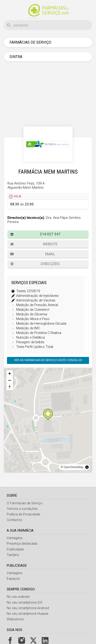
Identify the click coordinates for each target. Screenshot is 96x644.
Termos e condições (22, 509)
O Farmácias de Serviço (25, 503)
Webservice (15, 619)
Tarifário (13, 555)
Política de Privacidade (23, 514)
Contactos (14, 520)
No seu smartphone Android (28, 608)
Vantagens (15, 538)
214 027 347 (50, 234)
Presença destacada (22, 544)
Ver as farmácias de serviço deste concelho (48, 360)
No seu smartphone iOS (25, 603)
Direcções (50, 264)
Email (50, 254)
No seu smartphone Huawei (27, 614)
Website (50, 244)
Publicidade (15, 549)
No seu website (18, 597)
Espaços (13, 579)
